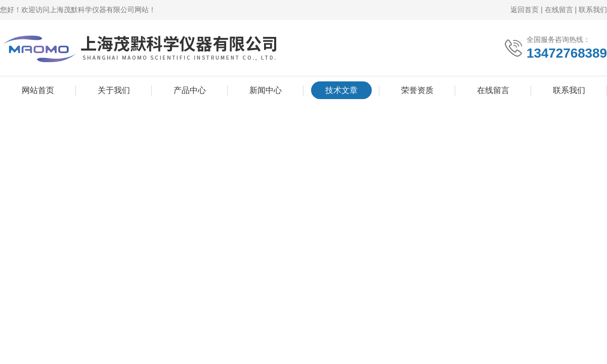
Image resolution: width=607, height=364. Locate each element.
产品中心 (190, 90)
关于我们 (114, 90)
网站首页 (38, 90)
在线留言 (559, 10)
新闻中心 (266, 90)
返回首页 (525, 10)
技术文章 (341, 90)
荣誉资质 (417, 90)
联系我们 (593, 10)
